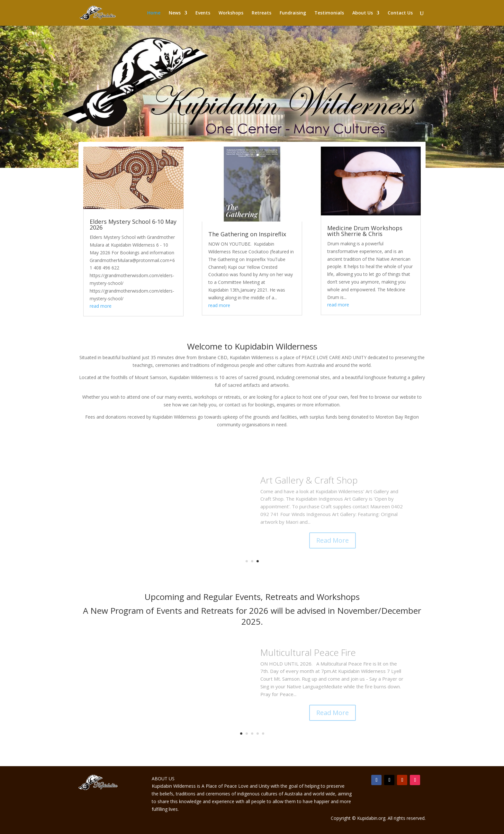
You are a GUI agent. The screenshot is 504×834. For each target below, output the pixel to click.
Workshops (231, 13)
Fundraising (293, 13)
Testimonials (329, 13)
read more (101, 306)
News (175, 13)
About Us (363, 13)
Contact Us (400, 13)
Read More (333, 540)
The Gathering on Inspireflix (247, 234)
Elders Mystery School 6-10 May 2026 (133, 224)
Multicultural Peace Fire (308, 652)
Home (154, 13)
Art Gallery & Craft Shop (309, 480)
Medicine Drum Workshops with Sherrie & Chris (365, 231)
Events (203, 13)
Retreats (261, 13)
